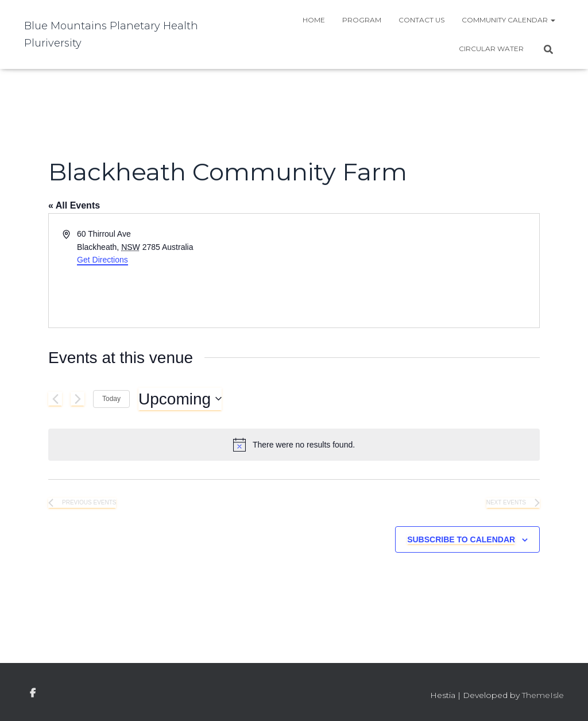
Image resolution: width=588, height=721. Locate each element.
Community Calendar (508, 20)
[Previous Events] (55, 399)
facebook (33, 693)
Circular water (491, 49)
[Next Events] (78, 399)
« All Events (74, 205)
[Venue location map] (416, 271)
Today (111, 399)
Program (362, 20)
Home (314, 20)
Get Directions (102, 260)
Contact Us (421, 20)
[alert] (294, 445)
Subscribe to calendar (461, 539)
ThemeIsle (543, 695)
